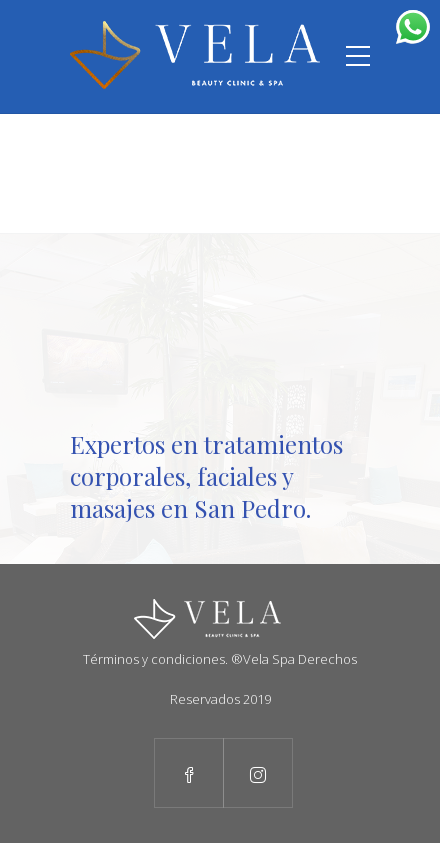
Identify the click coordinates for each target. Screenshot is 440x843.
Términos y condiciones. (155, 659)
